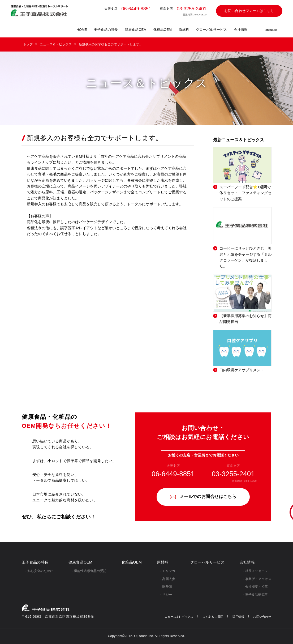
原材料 (184, 30)
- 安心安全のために (39, 571)
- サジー (166, 595)
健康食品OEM (136, 30)
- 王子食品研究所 (256, 595)
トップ (28, 44)
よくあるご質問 (213, 617)
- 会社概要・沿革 (256, 587)
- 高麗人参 (168, 579)
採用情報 (238, 617)
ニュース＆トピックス (56, 44)
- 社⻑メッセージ (256, 571)
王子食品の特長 (106, 30)
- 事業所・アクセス (257, 579)
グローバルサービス (211, 30)
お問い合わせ (262, 617)
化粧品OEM (163, 30)
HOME (82, 30)
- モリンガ (168, 571)
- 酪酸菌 (166, 587)
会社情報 (241, 30)
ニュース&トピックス (179, 617)
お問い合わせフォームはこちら (249, 11)
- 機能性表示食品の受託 (89, 571)
